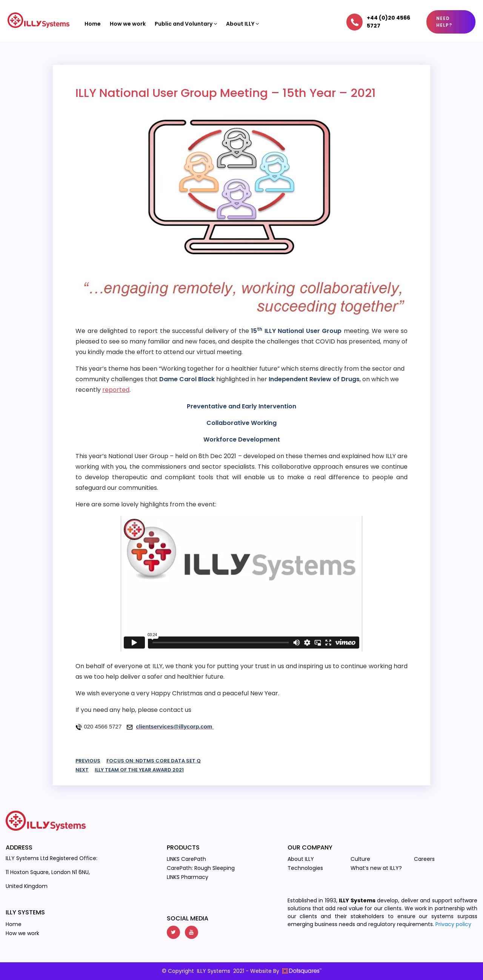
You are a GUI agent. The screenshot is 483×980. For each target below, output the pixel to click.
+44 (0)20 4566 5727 (388, 22)
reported (116, 390)
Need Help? (444, 22)
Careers (424, 859)
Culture (360, 859)
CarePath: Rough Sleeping (201, 868)
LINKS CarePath (186, 859)
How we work (128, 24)
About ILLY (242, 24)
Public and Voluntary (186, 24)
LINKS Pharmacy (188, 877)
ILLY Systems (214, 971)
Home (93, 24)
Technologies (305, 868)
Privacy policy (453, 924)
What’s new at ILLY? (376, 868)
